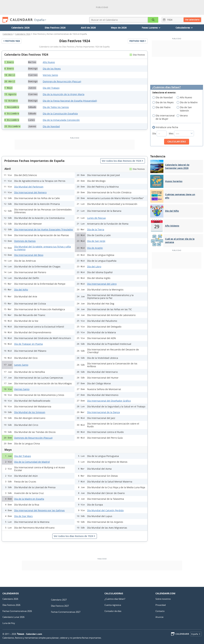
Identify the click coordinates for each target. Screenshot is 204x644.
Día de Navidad (51, 126)
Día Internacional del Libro (102, 284)
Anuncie (159, 617)
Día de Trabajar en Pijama (28, 344)
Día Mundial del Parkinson (29, 187)
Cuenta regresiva (113, 605)
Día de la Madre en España (29, 499)
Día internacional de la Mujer (163, 117)
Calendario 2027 (59, 600)
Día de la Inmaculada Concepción (61, 120)
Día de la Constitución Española (60, 114)
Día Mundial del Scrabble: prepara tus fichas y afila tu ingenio (42, 248)
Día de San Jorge (96, 241)
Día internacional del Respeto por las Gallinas (39, 510)
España (40, 20)
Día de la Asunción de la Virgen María (64, 94)
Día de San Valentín (184, 109)
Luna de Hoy (9, 623)
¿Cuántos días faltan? (166, 87)
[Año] (170, 20)
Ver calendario (192, 20)
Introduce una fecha (166, 127)
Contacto (160, 611)
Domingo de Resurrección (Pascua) (62, 81)
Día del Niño (21, 290)
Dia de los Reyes (164, 102)
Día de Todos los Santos (56, 107)
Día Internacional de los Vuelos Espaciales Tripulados (44, 229)
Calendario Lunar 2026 (13, 617)
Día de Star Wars (23, 516)
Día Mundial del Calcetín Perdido (105, 510)
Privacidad (161, 605)
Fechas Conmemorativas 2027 (66, 612)
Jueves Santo (21, 365)
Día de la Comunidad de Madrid (32, 462)
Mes (181, 133)
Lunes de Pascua (96, 218)
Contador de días (113, 611)
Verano (183, 116)
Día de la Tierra (96, 229)
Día (160, 133)
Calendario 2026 (20, 28)
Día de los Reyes (52, 69)
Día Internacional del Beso (29, 255)
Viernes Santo (50, 75)
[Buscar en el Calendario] (153, 20)
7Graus (20, 634)
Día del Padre (162, 107)
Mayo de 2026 (119, 28)
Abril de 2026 (88, 28)
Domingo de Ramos (25, 241)
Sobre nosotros (163, 599)
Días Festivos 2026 (55, 28)
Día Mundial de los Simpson (30, 412)
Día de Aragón (95, 248)
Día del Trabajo (51, 88)
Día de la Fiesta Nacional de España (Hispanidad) (70, 101)
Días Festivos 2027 (60, 606)
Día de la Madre (188, 102)
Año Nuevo (49, 62)
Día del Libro (94, 267)
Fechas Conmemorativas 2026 (17, 611)
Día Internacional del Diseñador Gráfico (109, 401)
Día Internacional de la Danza (103, 412)
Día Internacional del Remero (30, 192)
